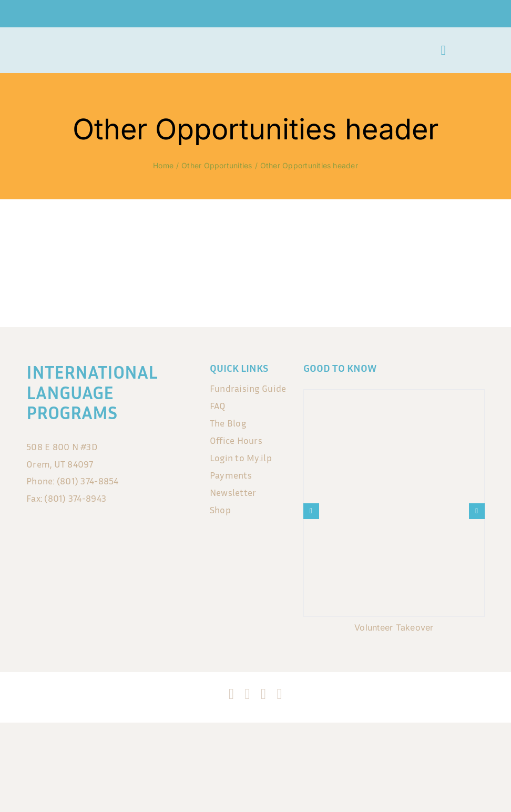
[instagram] (248, 694)
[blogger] (279, 694)
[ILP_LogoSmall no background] (52, 44)
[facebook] (231, 694)
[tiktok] (263, 694)
